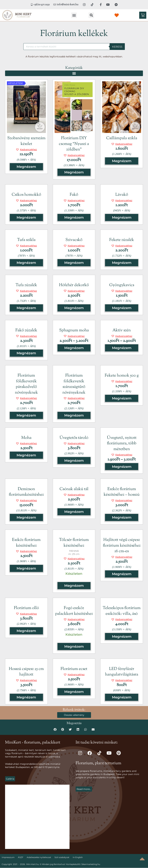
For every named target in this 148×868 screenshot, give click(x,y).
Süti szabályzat (62, 857)
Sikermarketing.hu (91, 864)
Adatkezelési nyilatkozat (39, 857)
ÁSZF (21, 857)
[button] (74, 15)
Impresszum (8, 857)
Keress (117, 47)
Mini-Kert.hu (33, 864)
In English (78, 857)
